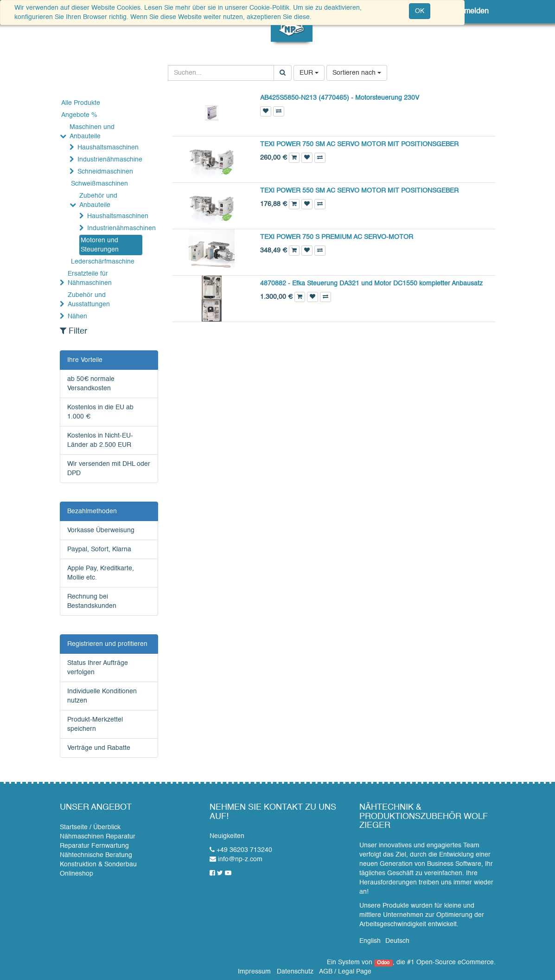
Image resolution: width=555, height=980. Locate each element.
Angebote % (79, 115)
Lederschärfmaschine (103, 262)
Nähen (77, 316)
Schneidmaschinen (105, 172)
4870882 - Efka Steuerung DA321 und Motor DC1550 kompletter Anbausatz (371, 284)
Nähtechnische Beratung (96, 855)
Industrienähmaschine (110, 160)
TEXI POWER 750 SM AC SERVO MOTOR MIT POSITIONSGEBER (359, 144)
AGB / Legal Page (345, 972)
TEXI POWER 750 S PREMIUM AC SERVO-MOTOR (337, 237)
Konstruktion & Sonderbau (98, 864)
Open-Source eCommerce (455, 962)
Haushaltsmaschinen (108, 148)
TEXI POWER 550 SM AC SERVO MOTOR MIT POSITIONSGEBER (359, 191)
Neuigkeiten (227, 836)
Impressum (254, 972)
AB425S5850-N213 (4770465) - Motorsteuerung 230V (340, 98)
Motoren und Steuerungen (100, 245)
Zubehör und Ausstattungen (89, 300)
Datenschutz (295, 972)
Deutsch (397, 941)
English (370, 941)
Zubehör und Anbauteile (98, 200)
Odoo (383, 963)
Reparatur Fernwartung (94, 846)
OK (420, 11)
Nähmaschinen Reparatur (98, 837)
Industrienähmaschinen (118, 228)
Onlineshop (77, 874)
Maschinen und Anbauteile (92, 132)
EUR (309, 73)
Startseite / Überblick (90, 827)
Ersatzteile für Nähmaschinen (90, 278)
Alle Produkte (81, 103)
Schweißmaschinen (99, 184)
